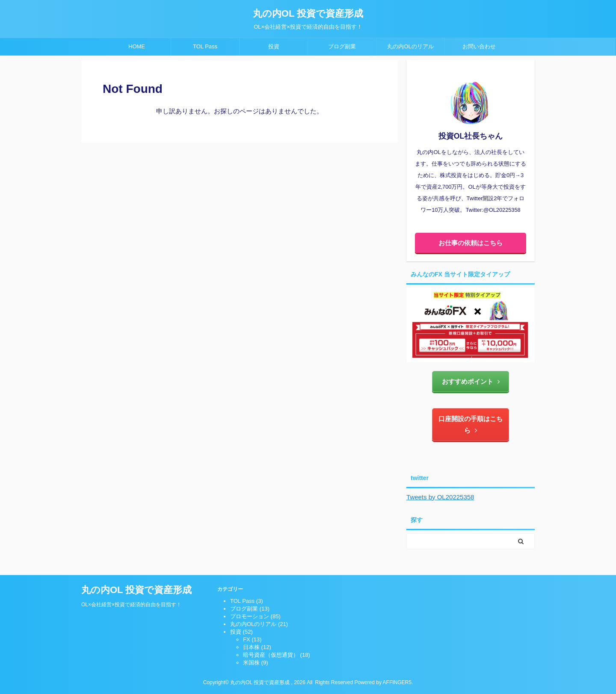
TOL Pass (205, 46)
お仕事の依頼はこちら (471, 243)
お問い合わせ (479, 46)
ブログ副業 (342, 46)
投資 (274, 46)
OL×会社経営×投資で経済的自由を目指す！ (131, 605)
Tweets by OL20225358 (440, 497)
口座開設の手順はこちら (471, 424)
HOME (137, 46)
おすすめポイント (471, 381)
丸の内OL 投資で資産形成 (308, 13)
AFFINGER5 (397, 682)
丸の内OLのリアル (410, 46)
